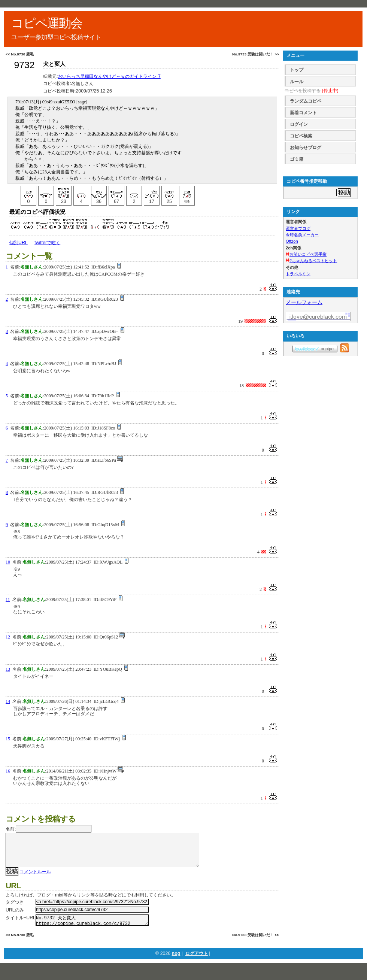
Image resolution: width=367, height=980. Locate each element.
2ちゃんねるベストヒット (313, 261)
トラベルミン (298, 274)
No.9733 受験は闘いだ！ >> (256, 54)
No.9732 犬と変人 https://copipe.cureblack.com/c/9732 (92, 929)
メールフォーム (304, 302)
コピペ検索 (301, 136)
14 (8, 701)
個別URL (19, 243)
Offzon (292, 241)
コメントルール (35, 879)
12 (8, 637)
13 (8, 669)
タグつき (15, 910)
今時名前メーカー (302, 235)
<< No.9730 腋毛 (20, 54)
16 (8, 771)
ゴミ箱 (297, 159)
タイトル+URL (21, 925)
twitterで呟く (47, 243)
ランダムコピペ (306, 101)
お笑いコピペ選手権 (308, 254)
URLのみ (15, 917)
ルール (297, 82)
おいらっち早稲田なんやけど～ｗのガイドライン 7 (109, 76)
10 (8, 562)
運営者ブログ (298, 228)
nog (176, 963)
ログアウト (197, 963)
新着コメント (303, 113)
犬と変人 (54, 64)
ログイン (299, 124)
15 (8, 739)
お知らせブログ (306, 148)
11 (8, 600)
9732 (24, 65)
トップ (297, 70)
